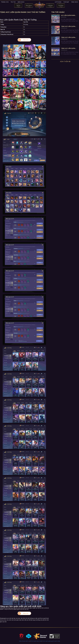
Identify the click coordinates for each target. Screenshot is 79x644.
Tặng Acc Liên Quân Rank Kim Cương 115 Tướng (68, 48)
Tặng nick (75, 2)
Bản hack (21, 2)
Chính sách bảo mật (36, 641)
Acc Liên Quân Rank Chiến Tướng (68, 16)
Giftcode (58, 2)
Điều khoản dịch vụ (24, 641)
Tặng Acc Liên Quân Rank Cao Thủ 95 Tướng (69, 38)
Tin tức (13, 2)
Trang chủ (5, 2)
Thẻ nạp (66, 2)
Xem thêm (64, 62)
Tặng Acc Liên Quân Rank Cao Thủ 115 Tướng (70, 27)
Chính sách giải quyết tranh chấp (51, 641)
